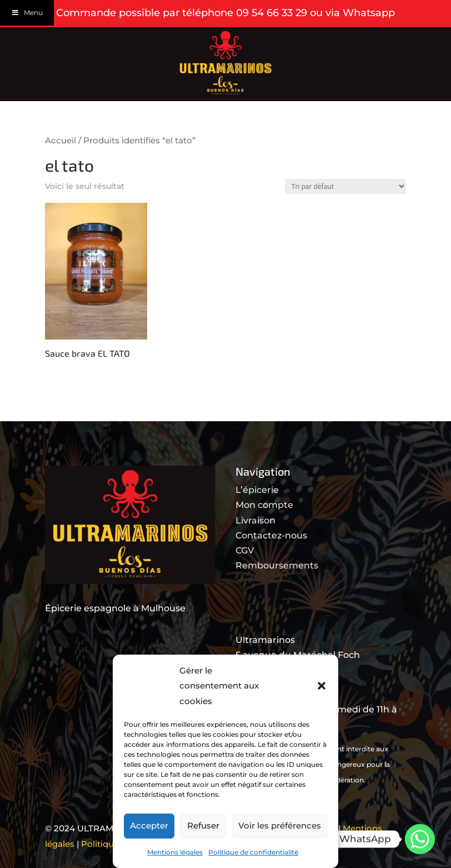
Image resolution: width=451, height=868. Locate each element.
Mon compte (264, 505)
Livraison (255, 520)
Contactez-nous (271, 535)
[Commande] (345, 186)
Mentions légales (175, 852)
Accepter (149, 825)
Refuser (203, 825)
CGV (245, 550)
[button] (322, 686)
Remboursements (277, 565)
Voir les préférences (280, 825)
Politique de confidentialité (253, 852)
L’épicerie (257, 490)
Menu (27, 13)
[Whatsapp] (420, 839)
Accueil (61, 141)
